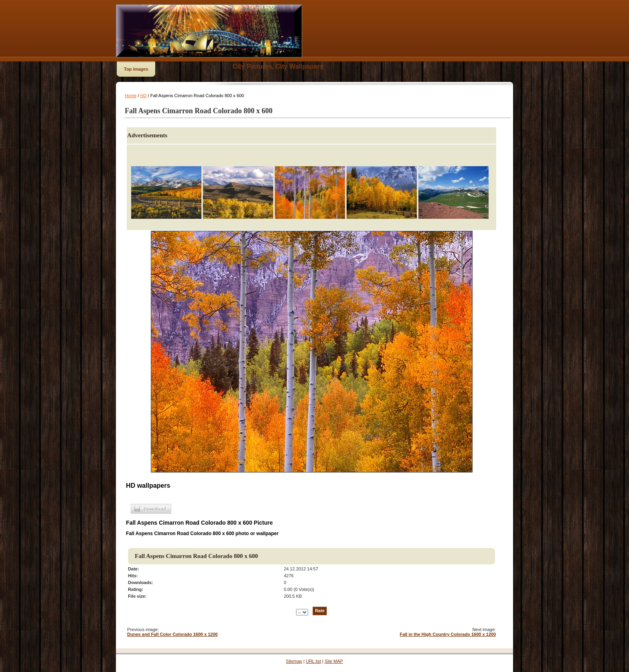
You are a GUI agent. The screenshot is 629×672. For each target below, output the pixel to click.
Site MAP (334, 661)
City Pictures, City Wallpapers (278, 66)
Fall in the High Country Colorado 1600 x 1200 (448, 634)
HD (144, 96)
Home (131, 96)
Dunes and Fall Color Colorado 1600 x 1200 (172, 634)
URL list (313, 661)
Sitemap (294, 661)
